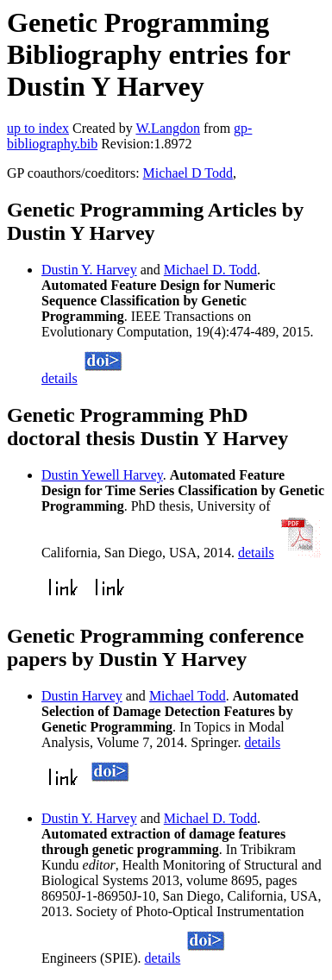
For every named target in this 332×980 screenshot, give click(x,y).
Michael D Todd (188, 173)
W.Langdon (168, 128)
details (60, 378)
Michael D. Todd (210, 270)
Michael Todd (188, 696)
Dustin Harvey (82, 696)
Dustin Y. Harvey (89, 270)
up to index (38, 128)
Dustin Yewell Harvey (102, 475)
